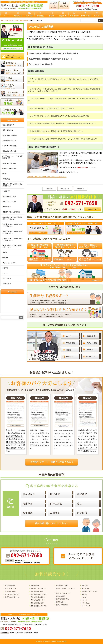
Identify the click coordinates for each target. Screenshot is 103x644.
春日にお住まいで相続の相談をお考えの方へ (12, 246)
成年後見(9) (6, 179)
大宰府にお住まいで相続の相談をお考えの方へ (12, 239)
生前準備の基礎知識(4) (10, 168)
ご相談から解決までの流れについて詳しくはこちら (47, 177)
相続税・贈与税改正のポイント (65, 589)
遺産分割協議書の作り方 (38, 594)
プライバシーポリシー (10, 263)
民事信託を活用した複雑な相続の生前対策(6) (12, 185)
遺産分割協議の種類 (37, 591)
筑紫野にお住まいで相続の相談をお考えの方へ (12, 232)
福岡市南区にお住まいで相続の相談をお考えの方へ (12, 218)
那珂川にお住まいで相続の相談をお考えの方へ (12, 225)
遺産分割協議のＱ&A (37, 603)
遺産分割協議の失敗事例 (38, 606)
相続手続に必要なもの (12, 597)
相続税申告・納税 (62, 585)
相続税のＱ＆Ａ (61, 602)
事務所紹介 (85, 585)
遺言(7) (5, 174)
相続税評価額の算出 (63, 599)
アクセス (5, 273)
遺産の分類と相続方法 (12, 594)
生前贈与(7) (6, 191)
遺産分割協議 (35, 585)
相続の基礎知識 (10, 585)
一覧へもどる (65, 189)
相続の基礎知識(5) (8, 125)
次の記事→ (80, 189)
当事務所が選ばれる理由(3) (11, 212)
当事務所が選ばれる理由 (90, 591)
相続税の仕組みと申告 (63, 593)
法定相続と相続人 (11, 591)
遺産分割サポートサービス (39, 588)
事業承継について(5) (9, 202)
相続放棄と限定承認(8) (10, 151)
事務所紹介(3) (7, 207)
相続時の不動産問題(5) (10, 146)
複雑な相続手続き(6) (9, 163)
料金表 (5, 252)
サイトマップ (97, 1)
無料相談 (5, 258)
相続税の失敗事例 (62, 605)
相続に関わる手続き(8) (10, 135)
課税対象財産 (60, 596)
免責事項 (5, 268)
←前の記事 (49, 189)
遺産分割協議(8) (8, 130)
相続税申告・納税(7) (9, 141)
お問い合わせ (7, 284)
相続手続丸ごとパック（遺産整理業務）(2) (12, 157)
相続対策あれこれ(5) (9, 196)
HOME (77, 1)
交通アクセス (86, 1)
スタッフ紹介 (86, 588)
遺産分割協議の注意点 (38, 597)
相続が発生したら (11, 588)
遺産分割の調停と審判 (38, 600)
